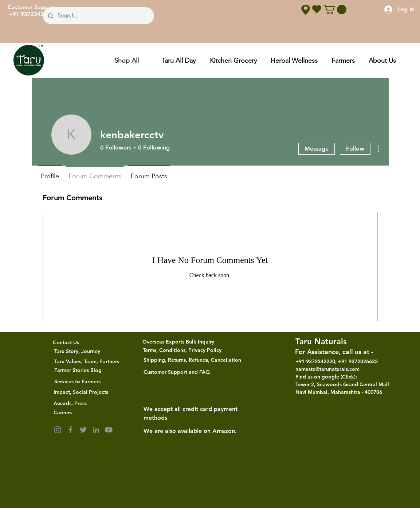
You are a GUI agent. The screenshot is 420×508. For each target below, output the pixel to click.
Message (317, 149)
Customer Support (31, 7)
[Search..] (98, 16)
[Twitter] (83, 430)
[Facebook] (70, 430)
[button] (335, 9)
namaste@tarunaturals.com (327, 369)
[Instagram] (58, 430)
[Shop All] (126, 60)
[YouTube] (109, 430)
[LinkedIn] (96, 430)
